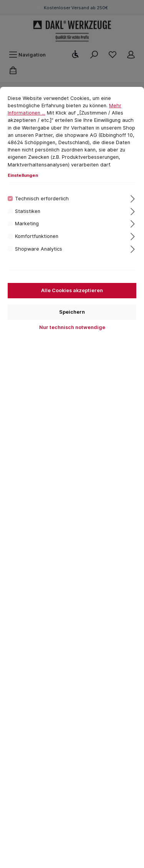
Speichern (72, 312)
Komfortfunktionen (37, 236)
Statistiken (28, 211)
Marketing (27, 224)
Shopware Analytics (39, 249)
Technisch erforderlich (42, 199)
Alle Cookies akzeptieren (72, 290)
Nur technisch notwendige (72, 327)
